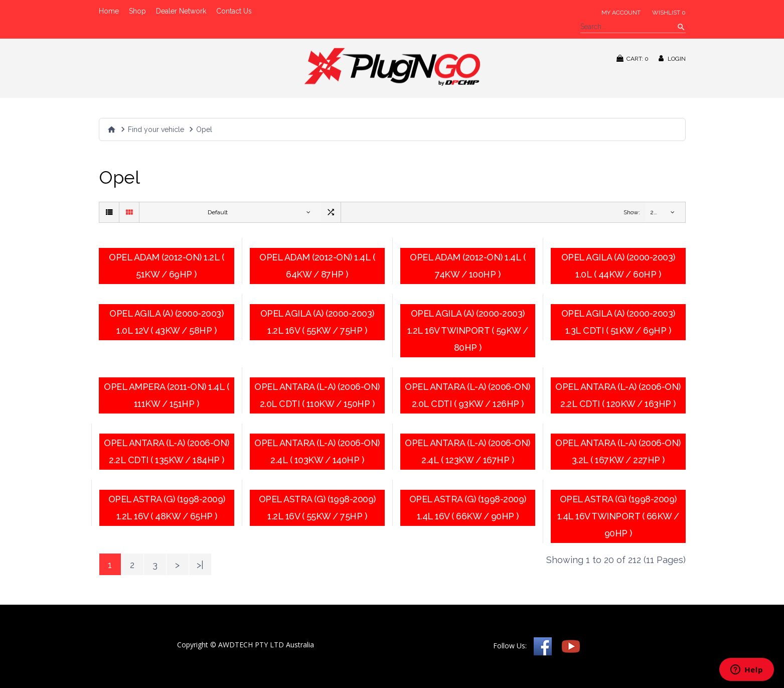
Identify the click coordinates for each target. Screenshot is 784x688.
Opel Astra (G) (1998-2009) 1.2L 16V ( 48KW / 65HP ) (167, 508)
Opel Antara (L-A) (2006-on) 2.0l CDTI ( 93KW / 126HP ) (467, 395)
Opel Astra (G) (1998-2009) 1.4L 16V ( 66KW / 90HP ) (468, 508)
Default (218, 212)
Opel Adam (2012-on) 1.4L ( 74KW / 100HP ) (467, 266)
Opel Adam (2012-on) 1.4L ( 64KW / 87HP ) (317, 266)
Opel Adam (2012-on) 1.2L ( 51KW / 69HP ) (166, 266)
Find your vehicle (156, 129)
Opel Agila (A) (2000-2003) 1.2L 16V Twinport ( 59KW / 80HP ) (468, 330)
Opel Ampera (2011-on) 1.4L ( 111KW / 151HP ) (166, 395)
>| (200, 565)
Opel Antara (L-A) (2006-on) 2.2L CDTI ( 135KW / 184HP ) (167, 451)
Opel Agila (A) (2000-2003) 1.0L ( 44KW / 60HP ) (618, 266)
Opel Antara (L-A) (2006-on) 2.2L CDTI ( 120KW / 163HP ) (618, 395)
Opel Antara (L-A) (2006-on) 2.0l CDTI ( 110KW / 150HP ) (317, 395)
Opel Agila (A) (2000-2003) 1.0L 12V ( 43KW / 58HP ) (166, 322)
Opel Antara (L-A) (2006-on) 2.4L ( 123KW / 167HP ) (467, 451)
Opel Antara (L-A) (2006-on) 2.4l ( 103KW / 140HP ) (317, 451)
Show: (632, 212)
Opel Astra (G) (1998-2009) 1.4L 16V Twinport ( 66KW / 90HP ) (618, 516)
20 (654, 212)
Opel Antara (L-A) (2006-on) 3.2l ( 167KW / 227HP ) (618, 451)
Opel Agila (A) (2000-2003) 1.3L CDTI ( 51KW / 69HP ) (618, 322)
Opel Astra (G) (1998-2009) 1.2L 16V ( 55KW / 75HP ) (317, 508)
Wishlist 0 (669, 13)
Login (672, 58)
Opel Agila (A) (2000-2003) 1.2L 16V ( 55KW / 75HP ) (317, 322)
